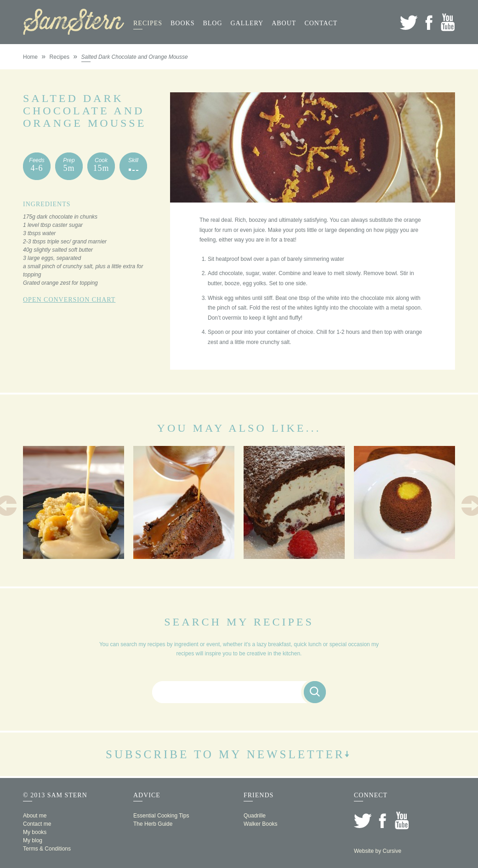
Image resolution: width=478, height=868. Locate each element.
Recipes (148, 23)
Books (182, 23)
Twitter (409, 22)
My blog (33, 840)
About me (35, 816)
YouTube (448, 22)
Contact (321, 23)
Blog (212, 23)
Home (30, 57)
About (284, 23)
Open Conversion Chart (69, 300)
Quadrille (255, 816)
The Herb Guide (153, 824)
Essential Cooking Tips (161, 816)
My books (35, 832)
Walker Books (261, 824)
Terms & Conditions (47, 849)
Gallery (247, 23)
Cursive (392, 851)
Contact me (37, 824)
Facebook (429, 22)
